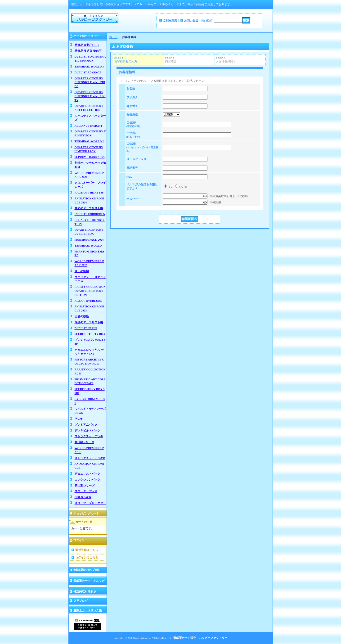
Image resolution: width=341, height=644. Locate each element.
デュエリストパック (87, 474)
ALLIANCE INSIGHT (89, 126)
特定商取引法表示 (85, 591)
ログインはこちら (87, 558)
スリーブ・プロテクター (90, 503)
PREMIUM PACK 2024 (89, 240)
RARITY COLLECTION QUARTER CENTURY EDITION (90, 291)
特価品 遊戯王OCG (87, 45)
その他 (79, 419)
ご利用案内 (170, 20)
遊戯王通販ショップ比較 (86, 570)
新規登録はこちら (87, 550)
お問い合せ (191, 20)
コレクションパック (87, 480)
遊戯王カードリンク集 (88, 610)
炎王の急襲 (82, 271)
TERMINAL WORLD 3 (89, 67)
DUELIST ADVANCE (88, 72)
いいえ (183, 187)
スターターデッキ (86, 491)
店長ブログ (81, 601)
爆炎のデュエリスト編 (89, 322)
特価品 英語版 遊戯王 (88, 51)
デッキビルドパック (87, 431)
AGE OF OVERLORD (89, 301)
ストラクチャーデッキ (89, 436)
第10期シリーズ (85, 486)
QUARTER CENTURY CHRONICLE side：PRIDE (90, 82)
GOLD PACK (83, 497)
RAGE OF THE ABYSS (89, 193)
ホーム (113, 37)
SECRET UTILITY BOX (90, 334)
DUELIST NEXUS (86, 328)
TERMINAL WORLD (88, 246)
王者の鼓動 (82, 316)
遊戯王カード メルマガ (89, 581)
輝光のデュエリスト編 (89, 208)
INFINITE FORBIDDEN (90, 214)
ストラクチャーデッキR (90, 458)
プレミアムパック (86, 425)
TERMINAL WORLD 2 (89, 141)
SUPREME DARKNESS (90, 157)
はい (170, 187)
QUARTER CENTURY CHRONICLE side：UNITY (90, 96)
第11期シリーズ (84, 442)
